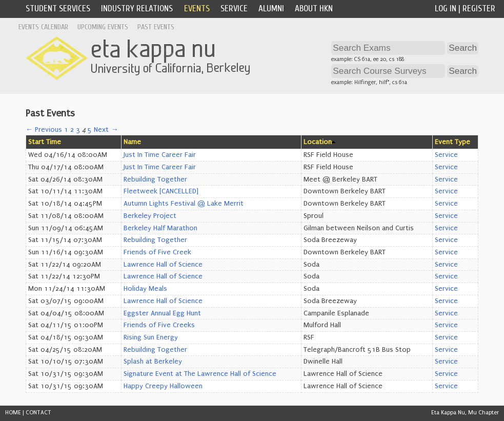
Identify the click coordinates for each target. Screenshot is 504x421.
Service (234, 8)
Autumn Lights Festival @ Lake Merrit (184, 204)
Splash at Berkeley (153, 362)
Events (197, 8)
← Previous (44, 130)
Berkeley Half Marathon (160, 228)
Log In (446, 8)
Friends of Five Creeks (159, 325)
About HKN (314, 8)
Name (132, 142)
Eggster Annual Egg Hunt (162, 313)
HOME (13, 413)
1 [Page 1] (66, 130)
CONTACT (38, 413)
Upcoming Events (103, 27)
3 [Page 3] (78, 130)
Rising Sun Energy (151, 337)
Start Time (45, 142)
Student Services (58, 8)
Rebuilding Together (155, 179)
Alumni (271, 8)
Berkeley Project (150, 216)
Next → (106, 130)
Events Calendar (43, 27)
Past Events (156, 27)
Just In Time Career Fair (160, 155)
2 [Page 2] (72, 130)
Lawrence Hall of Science (163, 265)
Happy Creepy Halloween (163, 386)
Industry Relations (137, 8)
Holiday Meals (145, 289)
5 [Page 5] (90, 130)
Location (318, 142)
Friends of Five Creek (157, 252)
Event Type (452, 142)
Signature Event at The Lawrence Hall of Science (200, 374)
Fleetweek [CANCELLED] (161, 191)
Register (479, 8)
